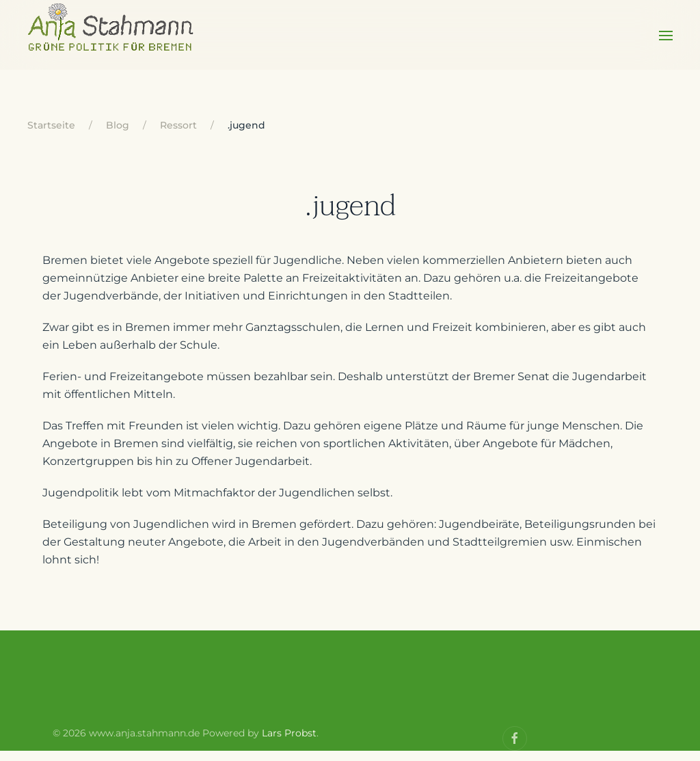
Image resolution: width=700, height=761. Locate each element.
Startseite (51, 135)
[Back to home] (111, 44)
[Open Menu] (666, 44)
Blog (118, 135)
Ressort (178, 135)
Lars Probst (289, 743)
